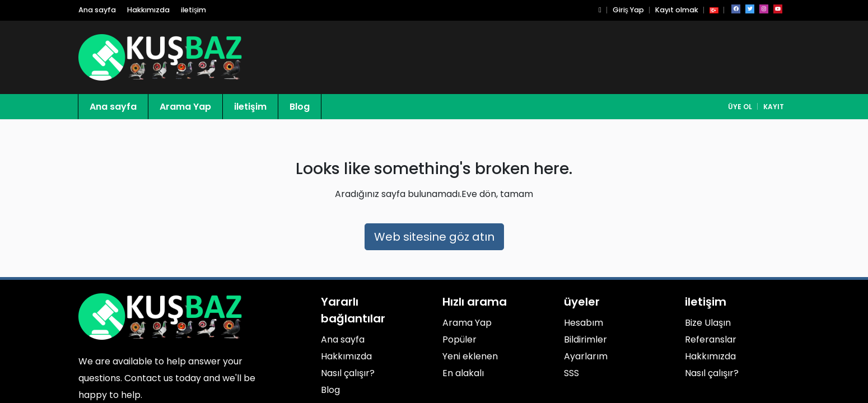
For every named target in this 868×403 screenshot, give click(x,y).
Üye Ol (740, 107)
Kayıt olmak (677, 10)
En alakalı (463, 373)
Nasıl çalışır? (348, 373)
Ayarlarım (586, 356)
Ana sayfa (97, 10)
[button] (600, 10)
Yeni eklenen (470, 356)
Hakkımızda (148, 10)
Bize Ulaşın (708, 323)
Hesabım (584, 323)
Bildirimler (585, 339)
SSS (571, 373)
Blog (300, 107)
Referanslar (711, 339)
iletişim (193, 10)
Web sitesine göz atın (434, 237)
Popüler (459, 339)
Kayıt (774, 107)
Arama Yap (185, 107)
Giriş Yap (628, 10)
